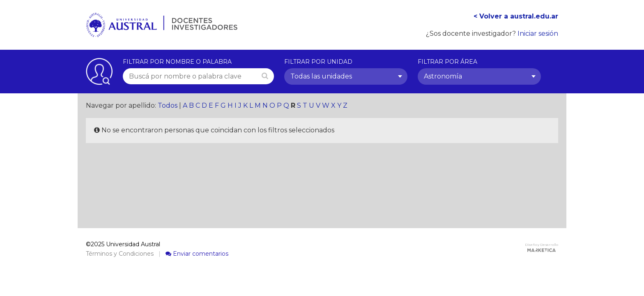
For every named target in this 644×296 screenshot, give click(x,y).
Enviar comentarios (197, 254)
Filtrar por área (447, 62)
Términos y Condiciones (120, 254)
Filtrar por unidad (318, 62)
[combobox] (346, 76)
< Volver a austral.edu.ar (516, 16)
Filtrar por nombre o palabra (177, 62)
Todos (168, 105)
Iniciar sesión (538, 34)
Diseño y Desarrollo (542, 247)
